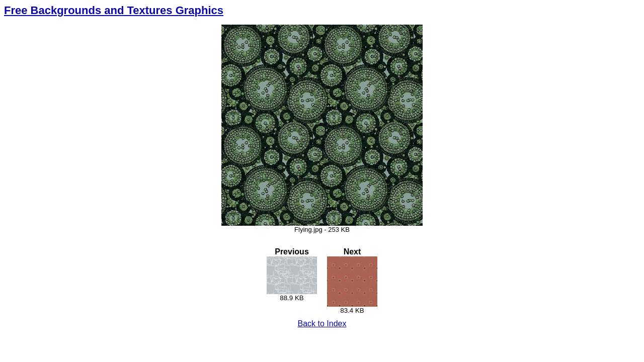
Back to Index (322, 324)
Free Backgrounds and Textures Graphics (114, 10)
